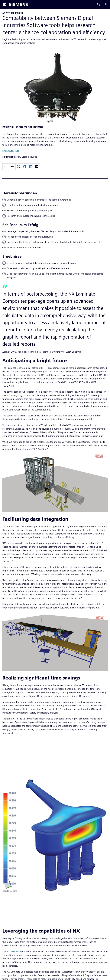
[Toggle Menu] (4, 4)
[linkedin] (31, 167)
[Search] (99, 4)
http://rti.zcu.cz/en (11, 151)
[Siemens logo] (18, 4)
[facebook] (25, 167)
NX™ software (14, 951)
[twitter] (19, 167)
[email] (37, 167)
